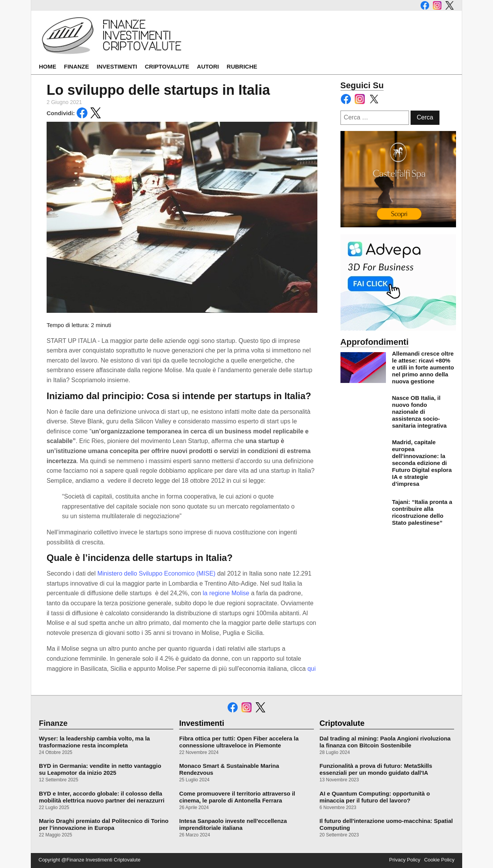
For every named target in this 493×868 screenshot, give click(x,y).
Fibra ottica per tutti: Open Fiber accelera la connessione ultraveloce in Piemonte (239, 742)
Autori (208, 66)
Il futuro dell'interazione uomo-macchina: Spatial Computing (386, 824)
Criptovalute (167, 66)
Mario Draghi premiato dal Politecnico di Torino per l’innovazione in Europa (104, 824)
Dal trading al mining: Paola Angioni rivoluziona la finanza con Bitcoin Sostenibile (385, 742)
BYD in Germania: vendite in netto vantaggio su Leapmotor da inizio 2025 (100, 769)
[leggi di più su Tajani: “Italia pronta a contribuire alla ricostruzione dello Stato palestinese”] (363, 512)
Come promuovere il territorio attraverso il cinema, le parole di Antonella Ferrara (237, 797)
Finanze (76, 66)
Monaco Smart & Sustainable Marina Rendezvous (229, 769)
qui (311, 669)
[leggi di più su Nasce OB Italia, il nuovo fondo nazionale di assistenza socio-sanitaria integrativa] (363, 412)
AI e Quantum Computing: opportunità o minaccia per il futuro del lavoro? (375, 797)
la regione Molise (225, 593)
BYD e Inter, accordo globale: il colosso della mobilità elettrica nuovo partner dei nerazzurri (102, 797)
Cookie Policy (439, 860)
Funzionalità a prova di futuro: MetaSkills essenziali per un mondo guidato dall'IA (376, 769)
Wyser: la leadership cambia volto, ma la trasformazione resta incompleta (94, 742)
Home (48, 66)
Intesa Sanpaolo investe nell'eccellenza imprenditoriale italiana (233, 824)
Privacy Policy (405, 860)
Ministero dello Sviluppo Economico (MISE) (157, 573)
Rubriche (242, 66)
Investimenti (117, 66)
